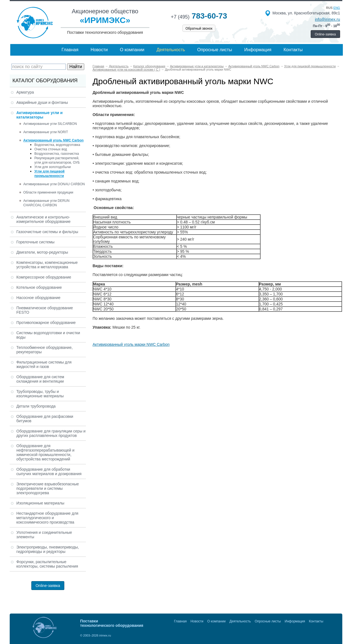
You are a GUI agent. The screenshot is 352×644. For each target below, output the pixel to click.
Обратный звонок (199, 29)
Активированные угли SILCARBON (50, 124)
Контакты (293, 50)
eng (337, 8)
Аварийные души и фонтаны (42, 102)
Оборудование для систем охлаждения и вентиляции (40, 379)
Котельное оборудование (39, 287)
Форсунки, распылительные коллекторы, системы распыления (47, 564)
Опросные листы (215, 50)
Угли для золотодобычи (53, 167)
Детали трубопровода (36, 406)
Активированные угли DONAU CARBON (54, 184)
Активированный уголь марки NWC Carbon (131, 344)
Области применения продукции (48, 192)
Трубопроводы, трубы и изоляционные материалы (40, 394)
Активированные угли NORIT (46, 132)
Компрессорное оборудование (44, 277)
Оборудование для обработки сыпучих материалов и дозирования (49, 472)
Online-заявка (325, 34)
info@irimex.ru (327, 19)
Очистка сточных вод (51, 149)
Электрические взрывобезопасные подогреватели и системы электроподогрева (48, 488)
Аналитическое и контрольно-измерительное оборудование (44, 219)
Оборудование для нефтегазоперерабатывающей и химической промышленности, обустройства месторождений (45, 452)
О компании (132, 50)
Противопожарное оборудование (46, 323)
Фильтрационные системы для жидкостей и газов (44, 364)
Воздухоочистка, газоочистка (57, 154)
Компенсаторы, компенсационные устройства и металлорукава (47, 265)
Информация (258, 50)
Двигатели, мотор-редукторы (42, 252)
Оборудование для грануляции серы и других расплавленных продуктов (51, 433)
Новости (99, 50)
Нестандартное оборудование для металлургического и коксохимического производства (47, 518)
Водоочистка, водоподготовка (57, 145)
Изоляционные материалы (40, 503)
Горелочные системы (35, 242)
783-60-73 (199, 16)
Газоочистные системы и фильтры (47, 232)
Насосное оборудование (38, 298)
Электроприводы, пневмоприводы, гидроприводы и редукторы (48, 549)
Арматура (25, 92)
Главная (70, 50)
